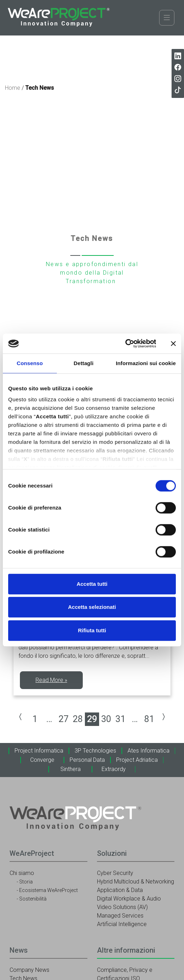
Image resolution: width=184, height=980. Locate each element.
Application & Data (120, 890)
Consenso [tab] (30, 363)
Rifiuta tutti (92, 630)
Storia (26, 882)
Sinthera (71, 769)
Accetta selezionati (92, 607)
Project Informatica (39, 751)
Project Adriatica (137, 760)
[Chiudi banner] (173, 343)
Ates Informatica (148, 751)
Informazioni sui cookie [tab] (146, 363)
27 (64, 719)
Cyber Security (115, 873)
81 (149, 719)
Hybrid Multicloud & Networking (136, 882)
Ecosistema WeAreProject (48, 890)
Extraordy (114, 769)
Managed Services (120, 916)
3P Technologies (95, 751)
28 (78, 719)
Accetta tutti (92, 584)
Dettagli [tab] (83, 363)
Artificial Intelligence (122, 924)
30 (106, 719)
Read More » (51, 680)
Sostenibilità (33, 899)
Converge (42, 760)
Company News (29, 970)
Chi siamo (22, 873)
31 (120, 719)
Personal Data (87, 760)
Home (13, 88)
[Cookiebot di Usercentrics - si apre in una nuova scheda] (125, 343)
